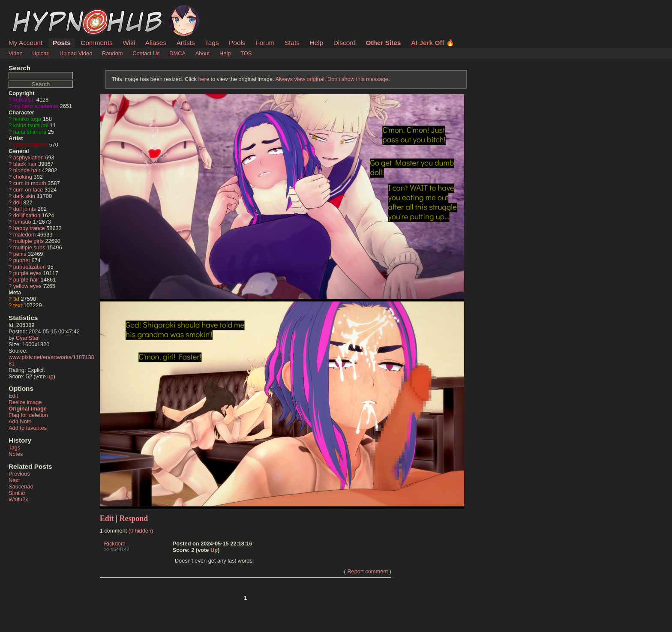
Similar (17, 493)
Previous (19, 474)
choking (23, 177)
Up (214, 550)
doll (18, 202)
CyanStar (27, 338)
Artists (186, 43)
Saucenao (21, 487)
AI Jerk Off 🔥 (433, 43)
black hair (25, 164)
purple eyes (27, 273)
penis (20, 254)
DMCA (177, 53)
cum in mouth (30, 183)
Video (16, 53)
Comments (96, 43)
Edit (13, 396)
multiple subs (29, 247)
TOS (246, 53)
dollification (27, 215)
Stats (292, 43)
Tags (212, 43)
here (204, 79)
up (50, 376)
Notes (16, 454)
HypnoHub (32, 10)
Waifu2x (18, 499)
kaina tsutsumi (31, 125)
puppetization (30, 267)
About (202, 53)
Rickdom (115, 544)
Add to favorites (28, 428)
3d (16, 299)
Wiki (129, 43)
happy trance (29, 228)
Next (14, 480)
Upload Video (76, 53)
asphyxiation (28, 157)
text (18, 305)
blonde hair (27, 170)
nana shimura (30, 132)
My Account (25, 43)
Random (112, 53)
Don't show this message (358, 79)
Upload (41, 53)
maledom (25, 235)
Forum (265, 43)
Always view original (300, 79)
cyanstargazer (30, 145)
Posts (62, 43)
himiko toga (27, 119)
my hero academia (36, 106)
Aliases (156, 43)
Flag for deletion (28, 415)
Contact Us (146, 53)
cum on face (28, 190)
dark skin (24, 196)
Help (317, 43)
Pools (237, 43)
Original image (28, 409)
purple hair (26, 280)
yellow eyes (27, 286)
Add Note (20, 421)
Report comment (367, 571)
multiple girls (28, 241)
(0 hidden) (141, 531)
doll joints (25, 209)
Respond (134, 518)
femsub (22, 222)
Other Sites (383, 43)
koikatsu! (24, 100)
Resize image (25, 402)
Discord (345, 43)
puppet (22, 260)
